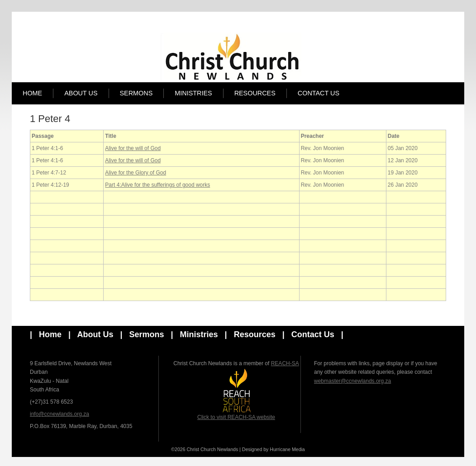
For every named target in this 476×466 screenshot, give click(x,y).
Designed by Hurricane (267, 449)
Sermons (136, 93)
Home (32, 93)
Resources (255, 93)
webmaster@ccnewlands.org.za (352, 381)
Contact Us (319, 93)
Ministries (193, 93)
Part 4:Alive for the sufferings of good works (157, 185)
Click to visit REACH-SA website (236, 394)
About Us (81, 93)
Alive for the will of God (133, 148)
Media (298, 449)
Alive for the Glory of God (136, 173)
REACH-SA (285, 363)
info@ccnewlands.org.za (59, 414)
